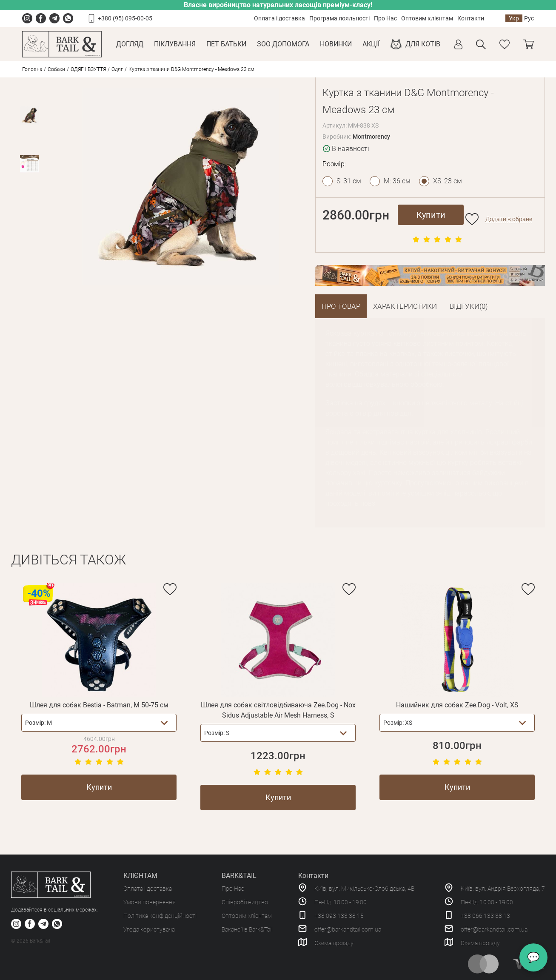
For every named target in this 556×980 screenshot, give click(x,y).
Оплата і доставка (279, 18)
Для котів (423, 44)
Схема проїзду (334, 943)
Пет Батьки (226, 44)
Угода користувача (149, 929)
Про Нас (385, 18)
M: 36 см (397, 181)
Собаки (56, 69)
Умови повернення (150, 902)
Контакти (471, 18)
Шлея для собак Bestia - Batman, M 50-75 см (99, 705)
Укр (514, 18)
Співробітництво (245, 902)
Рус (529, 18)
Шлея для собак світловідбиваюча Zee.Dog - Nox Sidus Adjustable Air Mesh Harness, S (278, 710)
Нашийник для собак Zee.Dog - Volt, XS (457, 705)
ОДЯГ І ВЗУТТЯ (88, 69)
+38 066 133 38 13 (485, 916)
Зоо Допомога (283, 44)
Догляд (130, 44)
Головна (32, 69)
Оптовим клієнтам (427, 18)
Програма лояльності (339, 18)
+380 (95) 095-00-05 (125, 18)
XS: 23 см (448, 181)
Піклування (175, 44)
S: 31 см (349, 181)
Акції (371, 44)
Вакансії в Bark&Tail (247, 929)
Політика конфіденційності (160, 916)
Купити (431, 215)
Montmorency (371, 137)
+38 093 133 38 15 (339, 916)
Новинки (336, 44)
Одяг (117, 69)
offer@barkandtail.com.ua (348, 929)
